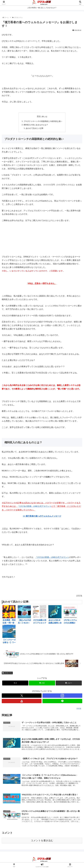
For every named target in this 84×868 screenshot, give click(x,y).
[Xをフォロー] (22, 696)
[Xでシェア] (15, 683)
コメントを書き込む (42, 841)
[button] (69, 683)
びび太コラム (7, 673)
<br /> (8, 238)
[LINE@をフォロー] (62, 701)
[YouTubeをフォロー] (22, 701)
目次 (39, 116)
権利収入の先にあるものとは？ (36, 125)
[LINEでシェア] (42, 683)
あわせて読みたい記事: (35, 128)
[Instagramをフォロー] (62, 696)
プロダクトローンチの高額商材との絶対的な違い (43, 121)
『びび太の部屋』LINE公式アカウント (52, 557)
